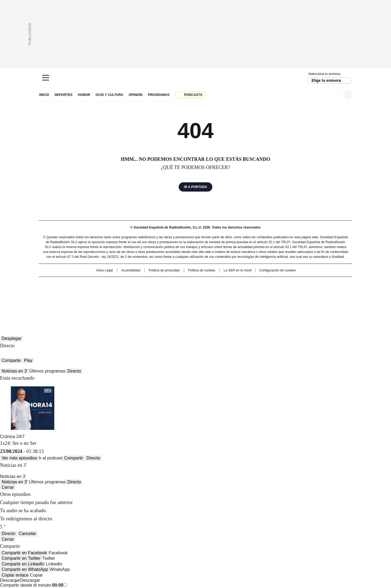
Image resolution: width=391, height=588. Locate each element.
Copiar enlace (15, 575)
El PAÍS (131, 284)
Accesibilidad (131, 270)
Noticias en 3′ (15, 371)
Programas (159, 95)
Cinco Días (206, 292)
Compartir (74, 458)
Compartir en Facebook (24, 553)
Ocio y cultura (109, 95)
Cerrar (8, 487)
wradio (185, 292)
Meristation (280, 300)
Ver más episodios (19, 458)
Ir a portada (196, 187)
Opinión (136, 95)
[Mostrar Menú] (46, 78)
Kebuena (291, 292)
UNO (168, 292)
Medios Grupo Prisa (85, 302)
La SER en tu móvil (238, 270)
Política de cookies (202, 270)
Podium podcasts (182, 300)
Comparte (11, 360)
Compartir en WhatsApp (25, 569)
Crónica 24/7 (12, 437)
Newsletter (334, 95)
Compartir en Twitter (21, 558)
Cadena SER (196, 78)
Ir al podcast (51, 458)
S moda (229, 300)
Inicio (44, 95)
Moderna (157, 300)
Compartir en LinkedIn (23, 564)
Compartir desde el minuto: (33, 585)
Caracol (294, 284)
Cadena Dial (226, 292)
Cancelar (27, 534)
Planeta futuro (269, 292)
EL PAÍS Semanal (246, 292)
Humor (84, 95)
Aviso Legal (105, 270)
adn (274, 284)
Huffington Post (140, 292)
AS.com (256, 284)
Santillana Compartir (211, 284)
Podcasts (193, 95)
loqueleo (253, 300)
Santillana (181, 284)
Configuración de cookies (277, 270)
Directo (74, 371)
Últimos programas (48, 371)
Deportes (64, 95)
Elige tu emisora (326, 80)
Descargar (10, 580)
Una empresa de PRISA (85, 289)
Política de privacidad (164, 270)
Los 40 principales (155, 284)
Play (28, 360)
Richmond (129, 300)
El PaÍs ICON (206, 300)
